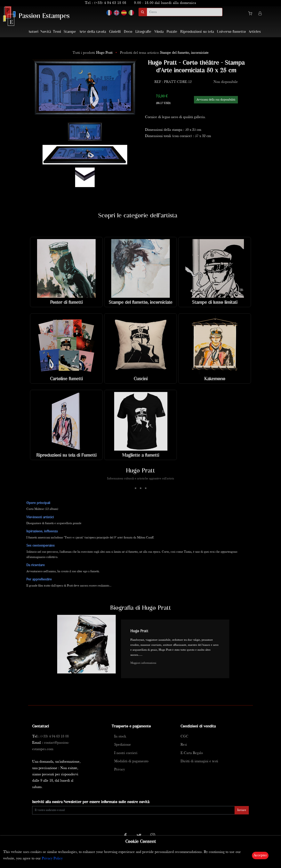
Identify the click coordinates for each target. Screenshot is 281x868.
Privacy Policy (52, 859)
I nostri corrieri (126, 753)
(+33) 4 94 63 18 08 (110, 3)
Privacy (120, 770)
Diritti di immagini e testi (199, 761)
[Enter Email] (133, 810)
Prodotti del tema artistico (164, 53)
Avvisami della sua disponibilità (216, 100)
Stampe (70, 32)
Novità (46, 32)
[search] (185, 12)
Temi (57, 32)
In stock (120, 737)
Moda (159, 32)
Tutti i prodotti (93, 53)
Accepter (260, 855)
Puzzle (172, 32)
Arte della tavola (92, 32)
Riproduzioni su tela (197, 32)
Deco (128, 32)
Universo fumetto (231, 32)
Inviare (242, 810)
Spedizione (123, 745)
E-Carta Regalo (192, 753)
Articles (255, 32)
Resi (184, 745)
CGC (184, 737)
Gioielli (115, 32)
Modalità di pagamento (131, 761)
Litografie (143, 32)
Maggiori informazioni (143, 663)
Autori (33, 32)
